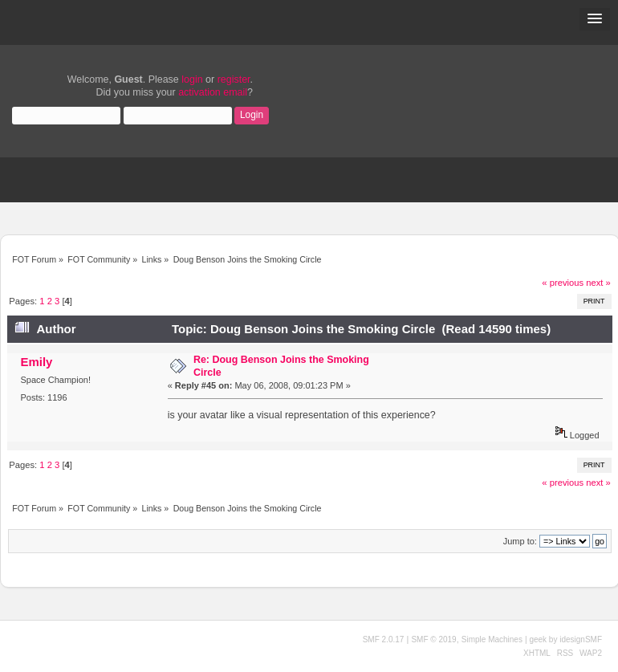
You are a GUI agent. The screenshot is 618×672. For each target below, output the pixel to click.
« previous (563, 283)
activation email (213, 92)
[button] (595, 19)
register (234, 79)
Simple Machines (492, 639)
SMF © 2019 (433, 639)
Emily (36, 362)
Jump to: (520, 541)
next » (598, 283)
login (192, 79)
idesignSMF (581, 639)
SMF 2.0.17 (384, 639)
